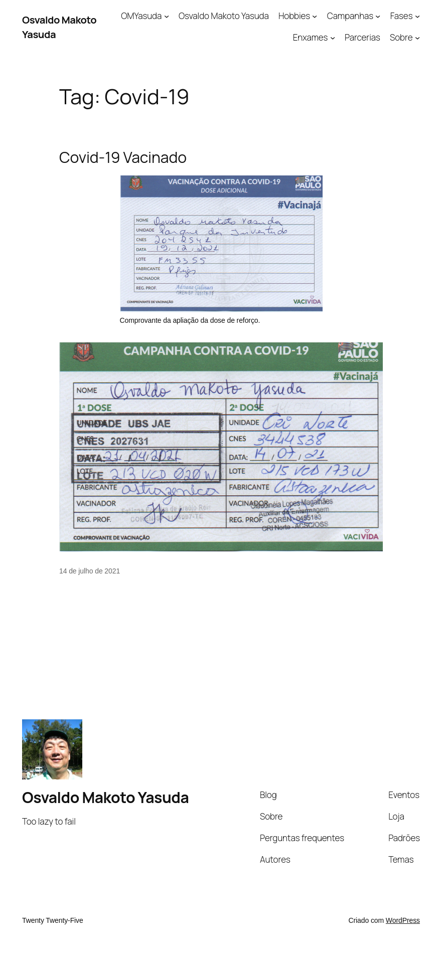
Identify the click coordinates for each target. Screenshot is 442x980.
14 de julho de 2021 (90, 571)
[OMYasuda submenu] (167, 16)
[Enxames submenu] (333, 38)
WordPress (403, 920)
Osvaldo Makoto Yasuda (105, 797)
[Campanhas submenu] (378, 16)
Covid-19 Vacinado (123, 157)
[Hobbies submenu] (315, 16)
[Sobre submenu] (417, 38)
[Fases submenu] (417, 16)
